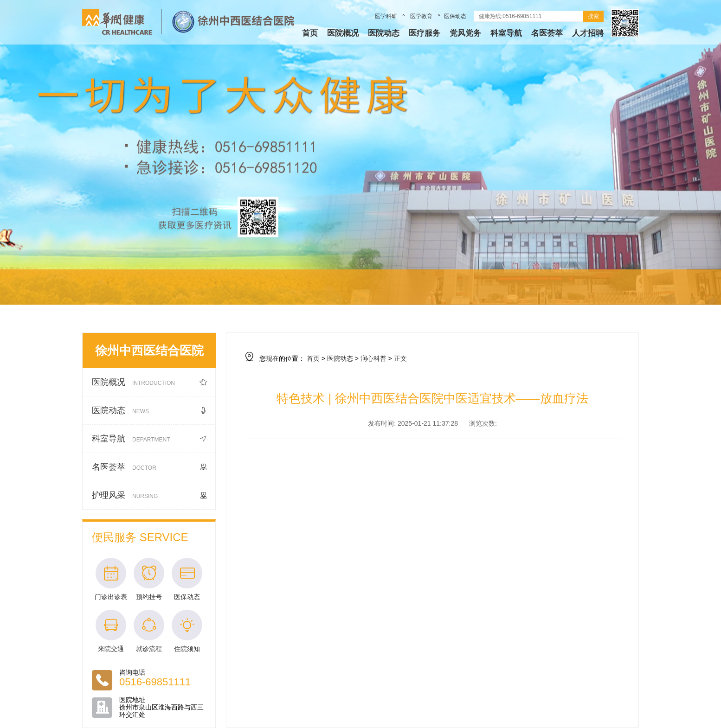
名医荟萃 (547, 33)
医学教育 (422, 16)
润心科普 (373, 358)
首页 (310, 33)
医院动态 (384, 33)
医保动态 (455, 16)
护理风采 (149, 495)
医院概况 (343, 33)
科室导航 (506, 33)
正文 (400, 358)
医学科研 (387, 16)
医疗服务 (425, 33)
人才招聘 (588, 33)
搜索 (593, 16)
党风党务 (465, 33)
